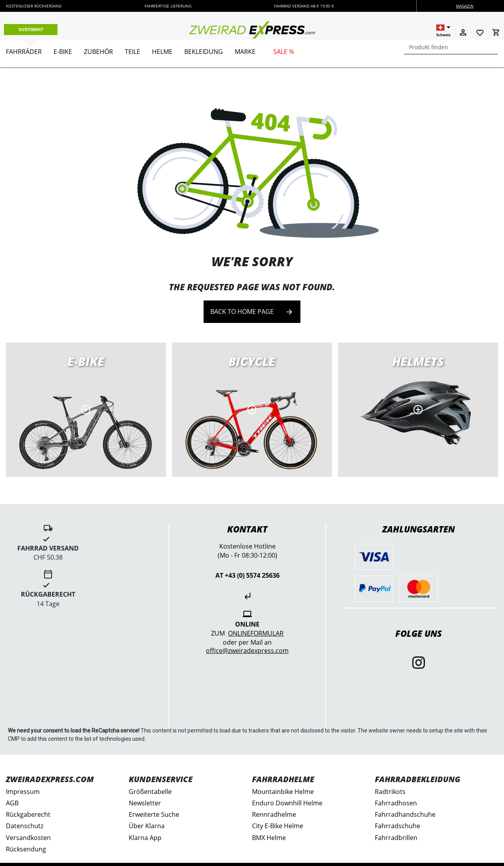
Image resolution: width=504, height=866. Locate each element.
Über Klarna (147, 826)
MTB (418, 410)
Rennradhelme (274, 814)
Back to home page (252, 312)
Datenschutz (25, 826)
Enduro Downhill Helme (287, 803)
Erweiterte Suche (154, 814)
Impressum (23, 792)
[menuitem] (24, 55)
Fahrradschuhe (397, 826)
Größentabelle (150, 792)
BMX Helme (269, 838)
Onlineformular (256, 633)
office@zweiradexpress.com (247, 651)
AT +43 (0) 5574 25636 (247, 575)
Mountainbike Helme (283, 792)
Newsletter (145, 803)
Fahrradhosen (396, 803)
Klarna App (145, 838)
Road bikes (252, 410)
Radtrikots (390, 792)
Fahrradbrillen (396, 838)
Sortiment (31, 29)
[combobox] (451, 47)
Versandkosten (28, 838)
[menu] (249, 53)
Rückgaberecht (28, 814)
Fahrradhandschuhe (405, 814)
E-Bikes (86, 410)
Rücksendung (26, 849)
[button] (443, 31)
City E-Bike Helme (278, 826)
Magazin (465, 6)
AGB (12, 803)
